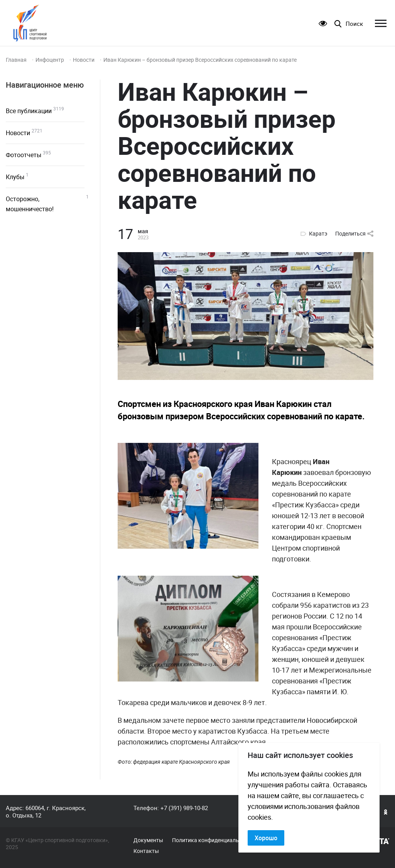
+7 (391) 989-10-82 (184, 808)
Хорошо (266, 838)
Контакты (146, 851)
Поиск (354, 24)
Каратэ (318, 234)
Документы (148, 840)
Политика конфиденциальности (213, 840)
